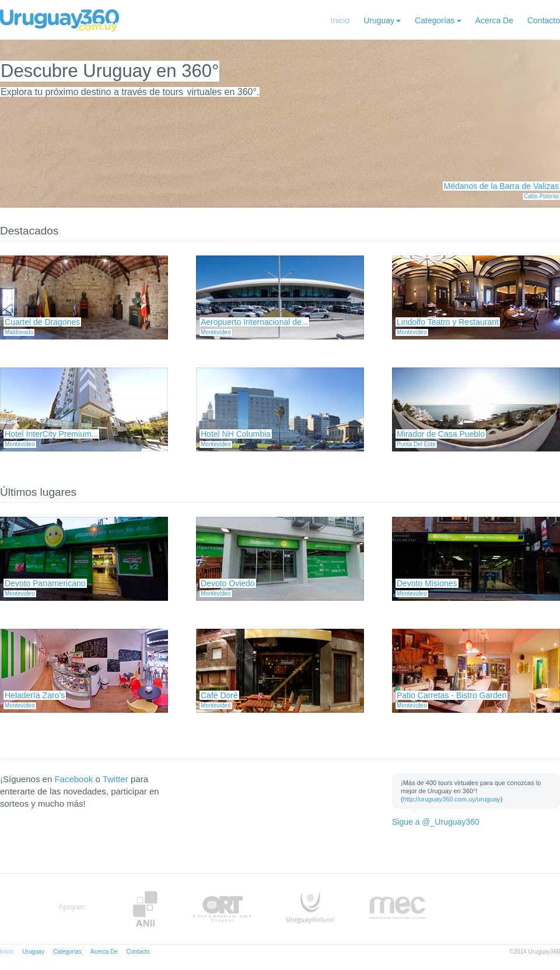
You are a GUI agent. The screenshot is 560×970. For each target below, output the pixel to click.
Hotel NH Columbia (236, 434)
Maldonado (19, 332)
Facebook (73, 779)
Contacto (544, 20)
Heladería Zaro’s (35, 695)
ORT (222, 909)
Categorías (435, 20)
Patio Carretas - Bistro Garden (452, 695)
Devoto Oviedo (228, 583)
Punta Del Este (416, 444)
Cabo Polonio (541, 196)
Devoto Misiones (427, 583)
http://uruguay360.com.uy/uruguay (452, 799)
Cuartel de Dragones (42, 322)
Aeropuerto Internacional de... (254, 322)
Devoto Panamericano (45, 583)
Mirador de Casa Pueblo (441, 434)
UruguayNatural (310, 909)
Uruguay (379, 20)
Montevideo (216, 332)
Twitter (116, 779)
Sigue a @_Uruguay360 (436, 822)
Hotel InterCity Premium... (51, 434)
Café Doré (219, 695)
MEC (398, 909)
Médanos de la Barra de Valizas (501, 186)
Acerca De (494, 20)
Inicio (340, 20)
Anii (145, 909)
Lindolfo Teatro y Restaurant (448, 322)
